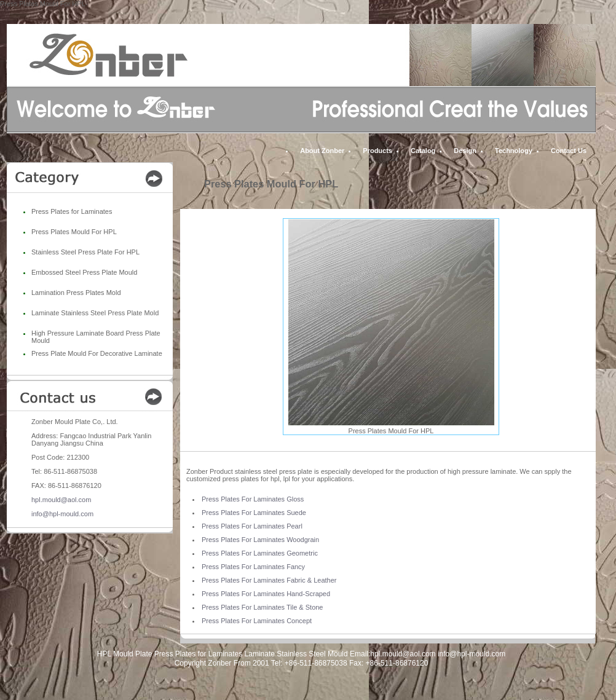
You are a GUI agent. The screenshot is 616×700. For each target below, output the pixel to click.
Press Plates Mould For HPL (74, 232)
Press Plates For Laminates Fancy (253, 567)
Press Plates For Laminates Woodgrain (260, 540)
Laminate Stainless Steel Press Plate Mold (95, 313)
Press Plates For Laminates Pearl (252, 526)
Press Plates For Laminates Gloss (253, 499)
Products (377, 151)
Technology (514, 151)
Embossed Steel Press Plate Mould (84, 272)
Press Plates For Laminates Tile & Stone (262, 607)
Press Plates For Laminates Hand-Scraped (266, 594)
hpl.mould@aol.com (61, 500)
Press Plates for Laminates (72, 211)
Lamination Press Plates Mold (76, 293)
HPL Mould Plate (125, 654)
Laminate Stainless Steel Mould (296, 654)
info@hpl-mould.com (62, 514)
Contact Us (569, 151)
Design (465, 151)
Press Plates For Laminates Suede (254, 513)
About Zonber (322, 151)
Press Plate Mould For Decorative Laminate (97, 353)
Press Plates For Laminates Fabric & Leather (269, 580)
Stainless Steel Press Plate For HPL (85, 252)
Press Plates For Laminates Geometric (260, 553)
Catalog (423, 151)
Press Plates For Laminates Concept (257, 621)
